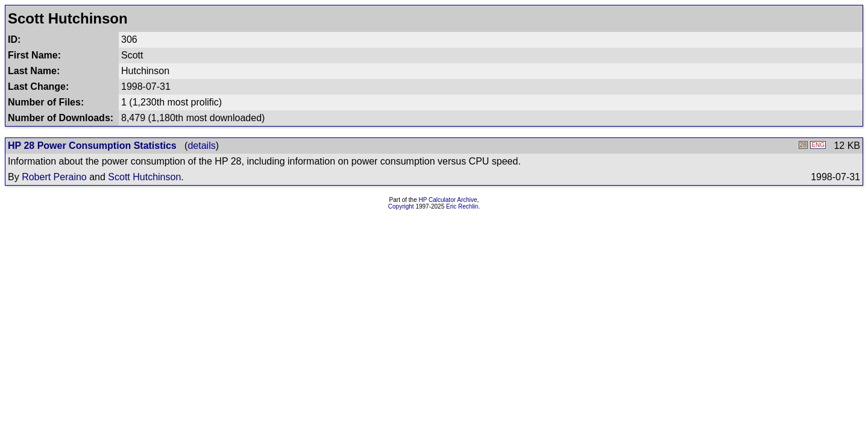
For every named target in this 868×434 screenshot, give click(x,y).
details (201, 146)
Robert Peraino (54, 177)
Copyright (401, 206)
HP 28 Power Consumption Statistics (92, 146)
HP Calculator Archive (448, 200)
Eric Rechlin (462, 206)
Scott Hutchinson (144, 177)
